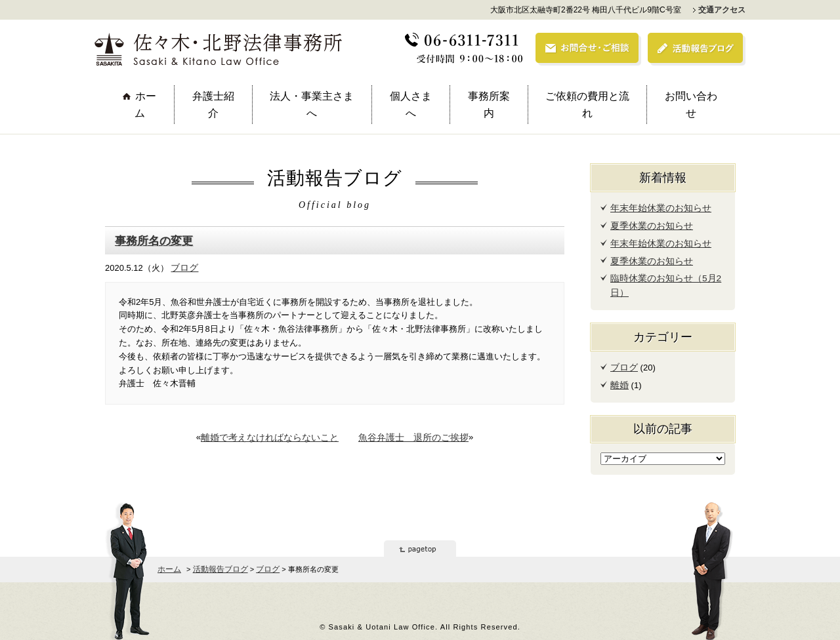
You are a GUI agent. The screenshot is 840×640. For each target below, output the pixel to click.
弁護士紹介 (213, 105)
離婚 (619, 379)
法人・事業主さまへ (312, 105)
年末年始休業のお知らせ (657, 208)
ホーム (146, 105)
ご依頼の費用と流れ (587, 105)
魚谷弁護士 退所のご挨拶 (409, 436)
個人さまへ (411, 105)
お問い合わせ (691, 105)
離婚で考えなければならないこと (274, 436)
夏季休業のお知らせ (649, 225)
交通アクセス (722, 10)
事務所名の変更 (152, 240)
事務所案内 (489, 105)
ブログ (183, 266)
